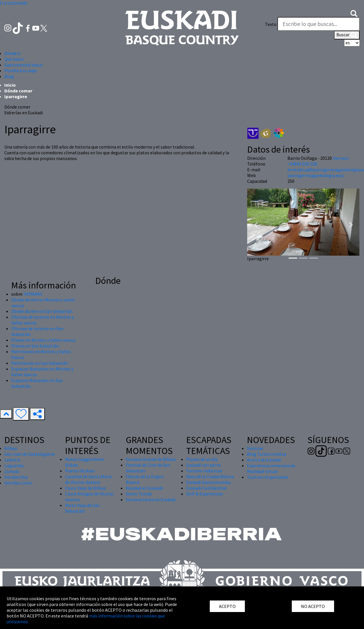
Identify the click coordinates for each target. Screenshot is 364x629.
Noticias (255, 448)
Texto (271, 24)
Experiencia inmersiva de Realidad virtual (271, 468)
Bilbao (11, 448)
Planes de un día (202, 459)
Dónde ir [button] (13, 53)
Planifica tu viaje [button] (21, 71)
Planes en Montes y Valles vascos (43, 340)
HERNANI (33, 294)
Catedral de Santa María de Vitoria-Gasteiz (88, 479)
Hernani (341, 158)
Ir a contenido (14, 3)
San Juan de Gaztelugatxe (30, 454)
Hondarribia (16, 477)
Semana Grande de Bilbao (151, 459)
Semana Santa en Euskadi (151, 499)
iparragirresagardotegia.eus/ (316, 175)
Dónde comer (18, 91)
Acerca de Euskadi (264, 460)
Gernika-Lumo (18, 483)
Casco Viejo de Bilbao (86, 488)
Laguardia (14, 465)
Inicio (10, 85)
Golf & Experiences (205, 494)
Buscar (347, 35)
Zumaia (12, 471)
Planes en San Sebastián (35, 346)
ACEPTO (227, 606)
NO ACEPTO (313, 606)
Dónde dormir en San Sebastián (42, 311)
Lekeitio (12, 460)
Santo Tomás (139, 494)
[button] (354, 13)
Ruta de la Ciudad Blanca (210, 476)
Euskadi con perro (204, 465)
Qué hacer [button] (14, 59)
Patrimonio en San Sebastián (40, 363)
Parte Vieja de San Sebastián (82, 508)
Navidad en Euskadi (144, 488)
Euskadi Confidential (206, 488)
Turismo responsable (268, 477)
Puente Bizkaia (80, 471)
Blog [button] (9, 76)
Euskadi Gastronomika (208, 482)
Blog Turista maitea (267, 454)
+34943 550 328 (302, 164)
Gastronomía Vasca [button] (23, 65)
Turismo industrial (204, 471)
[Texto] (319, 24)
